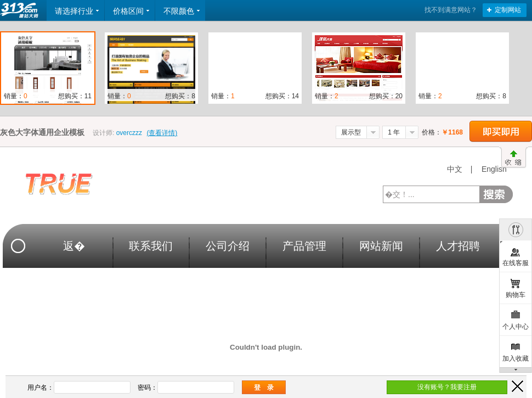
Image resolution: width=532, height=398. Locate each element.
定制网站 (508, 10)
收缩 (514, 158)
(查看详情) (162, 133)
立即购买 (501, 131)
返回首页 (20, 10)
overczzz (129, 133)
